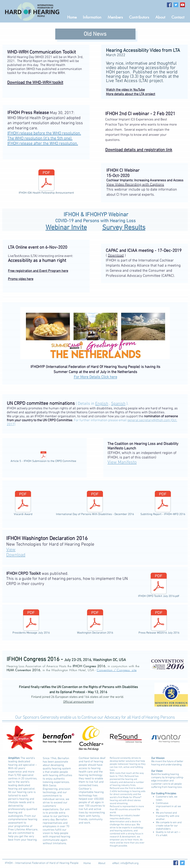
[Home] (87, 863)
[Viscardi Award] (23, 504)
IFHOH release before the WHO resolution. (44, 133)
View (11, 550)
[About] (102, 863)
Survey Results (124, 228)
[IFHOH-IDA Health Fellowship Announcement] (46, 183)
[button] (116, 17)
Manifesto (122, 462)
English (102, 404)
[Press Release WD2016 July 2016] (159, 623)
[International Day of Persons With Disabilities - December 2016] (95, 504)
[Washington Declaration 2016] (95, 623)
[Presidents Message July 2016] (31, 623)
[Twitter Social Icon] (176, 5)
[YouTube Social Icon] (183, 5)
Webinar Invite (66, 228)
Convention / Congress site (117, 670)
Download (116, 256)
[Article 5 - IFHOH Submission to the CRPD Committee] (43, 458)
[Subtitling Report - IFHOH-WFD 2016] (163, 504)
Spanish (118, 404)
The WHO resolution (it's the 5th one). (40, 138)
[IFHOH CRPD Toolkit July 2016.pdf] (159, 586)
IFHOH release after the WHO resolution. (43, 144)
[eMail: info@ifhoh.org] (125, 863)
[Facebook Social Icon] (169, 5)
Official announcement (78, 702)
